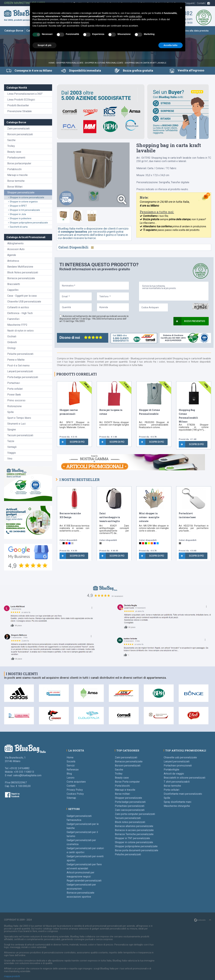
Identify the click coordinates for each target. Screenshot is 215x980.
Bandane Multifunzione (20, 267)
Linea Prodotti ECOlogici (21, 100)
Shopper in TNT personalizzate (132, 838)
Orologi (11, 348)
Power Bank (14, 395)
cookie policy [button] (135, 16)
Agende (12, 255)
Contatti (201, 3)
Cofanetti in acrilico (18, 307)
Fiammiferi (13, 319)
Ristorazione (14, 406)
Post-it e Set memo (18, 366)
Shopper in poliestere (20, 218)
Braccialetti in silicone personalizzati (185, 778)
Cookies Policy (75, 794)
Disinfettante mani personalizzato (183, 794)
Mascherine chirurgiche (177, 806)
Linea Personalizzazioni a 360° (25, 94)
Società (71, 761)
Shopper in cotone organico (23, 202)
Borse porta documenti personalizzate (137, 850)
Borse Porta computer (127, 782)
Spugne (12, 429)
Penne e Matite (16, 360)
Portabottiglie (171, 770)
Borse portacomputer (19, 163)
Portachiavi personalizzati (130, 806)
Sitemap (71, 798)
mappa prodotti (12, 976)
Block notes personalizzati (130, 822)
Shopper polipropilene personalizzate (28, 223)
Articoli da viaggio (174, 774)
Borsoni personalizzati (20, 134)
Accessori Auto (16, 249)
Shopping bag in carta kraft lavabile (146, 63)
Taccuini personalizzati (20, 435)
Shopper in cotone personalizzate (104, 63)
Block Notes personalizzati (23, 272)
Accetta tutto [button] (171, 45)
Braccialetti (14, 284)
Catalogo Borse (14, 31)
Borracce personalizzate (21, 278)
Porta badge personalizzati (23, 377)
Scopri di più (73, 442)
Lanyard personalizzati (20, 371)
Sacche (11, 140)
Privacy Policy (75, 790)
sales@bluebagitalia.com (27, 775)
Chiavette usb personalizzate (180, 757)
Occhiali (12, 336)
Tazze (11, 441)
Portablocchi (14, 169)
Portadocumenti (16, 158)
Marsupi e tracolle (17, 175)
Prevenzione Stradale (19, 111)
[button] (181, 8)
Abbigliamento (15, 243)
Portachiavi (14, 383)
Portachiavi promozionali (178, 766)
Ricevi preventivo (191, 321)
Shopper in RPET (17, 206)
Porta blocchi (122, 786)
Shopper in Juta (17, 214)
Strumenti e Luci (16, 424)
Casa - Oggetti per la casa (22, 296)
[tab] (63, 216)
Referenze (73, 770)
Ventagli (12, 447)
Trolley (11, 146)
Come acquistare (76, 782)
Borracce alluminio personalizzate (134, 826)
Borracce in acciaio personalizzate (134, 830)
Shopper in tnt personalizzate (24, 210)
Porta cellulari (15, 389)
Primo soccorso (16, 400)
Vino (10, 459)
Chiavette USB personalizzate (24, 302)
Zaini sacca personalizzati (130, 810)
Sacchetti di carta (18, 227)
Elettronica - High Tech (20, 313)
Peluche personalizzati (20, 354)
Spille (11, 412)
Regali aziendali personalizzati (84, 881)
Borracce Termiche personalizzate (134, 834)
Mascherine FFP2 (17, 325)
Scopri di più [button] (45, 45)
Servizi (71, 766)
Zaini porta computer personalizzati (135, 814)
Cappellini (13, 290)
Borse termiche (16, 181)
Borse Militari (15, 187)
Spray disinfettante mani (177, 802)
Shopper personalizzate (70, 63)
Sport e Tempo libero (19, 418)
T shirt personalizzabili (177, 782)
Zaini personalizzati (18, 129)
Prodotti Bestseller (18, 105)
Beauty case (14, 152)
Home (52, 63)
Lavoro (71, 778)
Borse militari (122, 794)
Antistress (13, 261)
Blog (69, 774)
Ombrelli (12, 342)
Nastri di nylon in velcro (20, 331)
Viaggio (12, 453)
